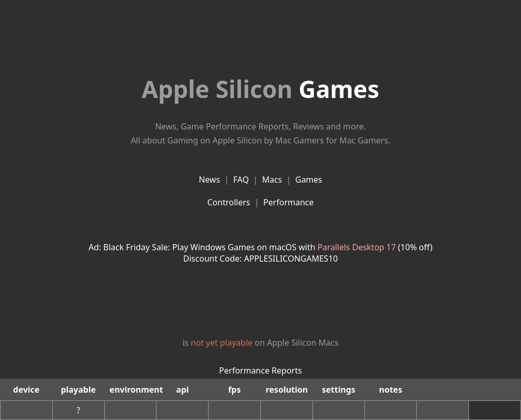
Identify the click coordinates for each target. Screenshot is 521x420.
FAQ (241, 180)
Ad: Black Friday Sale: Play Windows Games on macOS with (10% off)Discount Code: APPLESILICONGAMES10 (261, 253)
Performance (289, 202)
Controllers (228, 202)
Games (260, 89)
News (209, 180)
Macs (272, 180)
